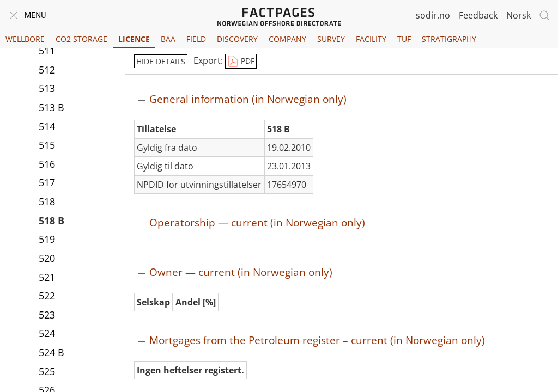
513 (47, 88)
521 (47, 277)
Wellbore (25, 39)
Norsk (518, 15)
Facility (371, 39)
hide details (161, 61)
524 (47, 333)
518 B (51, 220)
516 (47, 164)
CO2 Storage (81, 39)
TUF (404, 39)
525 (47, 371)
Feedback (478, 15)
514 (47, 126)
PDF (241, 62)
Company (287, 39)
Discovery (237, 39)
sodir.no (433, 15)
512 (47, 70)
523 (47, 315)
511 (47, 51)
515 (47, 145)
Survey (331, 39)
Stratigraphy (449, 39)
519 (47, 239)
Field (196, 39)
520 (47, 258)
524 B (51, 352)
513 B (51, 107)
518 (47, 201)
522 (47, 296)
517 (47, 182)
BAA (168, 39)
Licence (134, 39)
